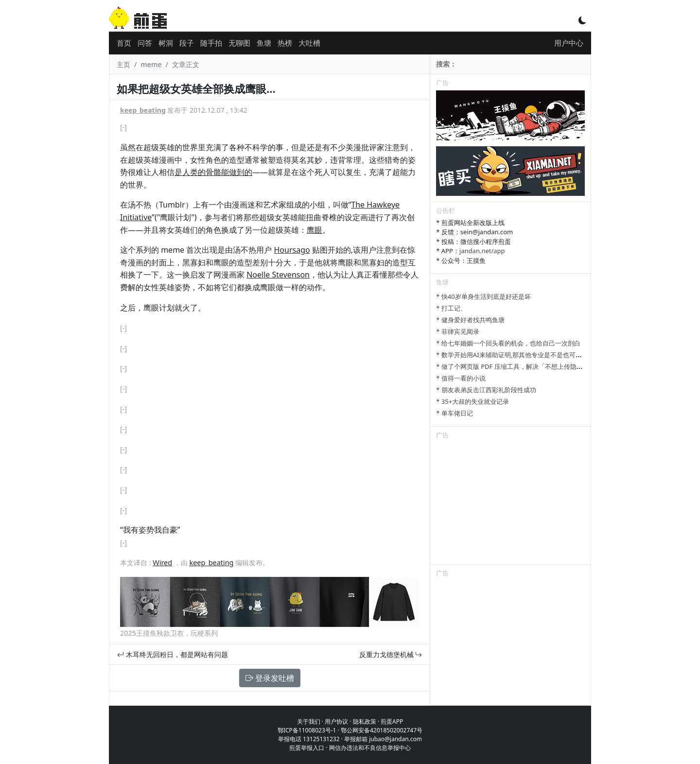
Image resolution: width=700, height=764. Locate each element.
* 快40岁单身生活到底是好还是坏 (483, 296)
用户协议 (336, 721)
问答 (145, 43)
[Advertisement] (510, 504)
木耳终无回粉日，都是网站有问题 (173, 654)
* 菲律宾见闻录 (458, 331)
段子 (187, 43)
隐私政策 (365, 721)
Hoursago (292, 250)
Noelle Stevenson (278, 275)
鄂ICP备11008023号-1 (307, 730)
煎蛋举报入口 (307, 748)
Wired (162, 563)
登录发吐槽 (270, 678)
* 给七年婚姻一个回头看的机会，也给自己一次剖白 (508, 343)
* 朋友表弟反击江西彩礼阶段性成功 (486, 390)
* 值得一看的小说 (461, 378)
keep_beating (143, 110)
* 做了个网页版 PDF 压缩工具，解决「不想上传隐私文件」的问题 (528, 366)
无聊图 (239, 43)
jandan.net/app (482, 251)
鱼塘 (264, 43)
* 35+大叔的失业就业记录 (472, 401)
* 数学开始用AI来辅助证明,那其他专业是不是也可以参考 (515, 355)
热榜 (285, 43)
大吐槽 (309, 43)
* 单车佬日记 (455, 413)
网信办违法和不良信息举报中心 (370, 748)
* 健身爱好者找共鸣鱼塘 (470, 320)
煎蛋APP (392, 721)
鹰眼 (315, 230)
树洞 (166, 43)
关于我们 (309, 721)
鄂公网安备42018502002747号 (382, 730)
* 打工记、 (451, 308)
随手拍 (211, 43)
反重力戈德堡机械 (391, 654)
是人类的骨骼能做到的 (213, 172)
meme (151, 64)
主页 (123, 64)
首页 (124, 43)
